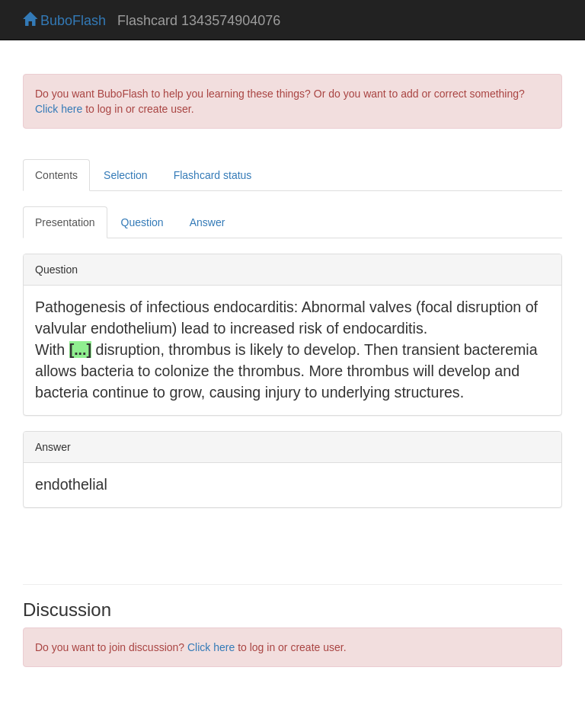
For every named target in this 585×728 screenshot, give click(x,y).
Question (142, 222)
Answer (208, 222)
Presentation (65, 222)
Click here (59, 109)
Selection (126, 175)
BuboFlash (64, 21)
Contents (56, 175)
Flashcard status (213, 175)
